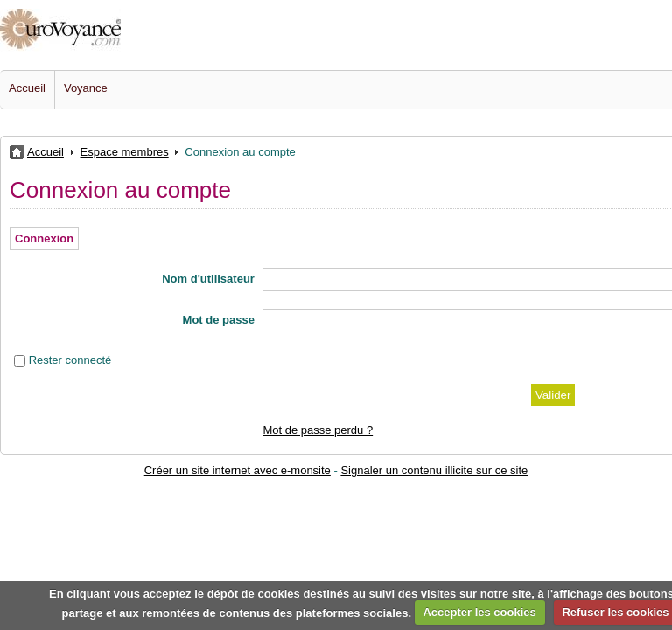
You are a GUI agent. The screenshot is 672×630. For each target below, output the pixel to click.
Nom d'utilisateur (208, 279)
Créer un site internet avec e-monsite (238, 470)
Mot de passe (219, 320)
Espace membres (125, 152)
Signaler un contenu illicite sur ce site (434, 470)
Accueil (27, 88)
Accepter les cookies (479, 612)
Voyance (86, 88)
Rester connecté (70, 360)
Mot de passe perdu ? (318, 430)
